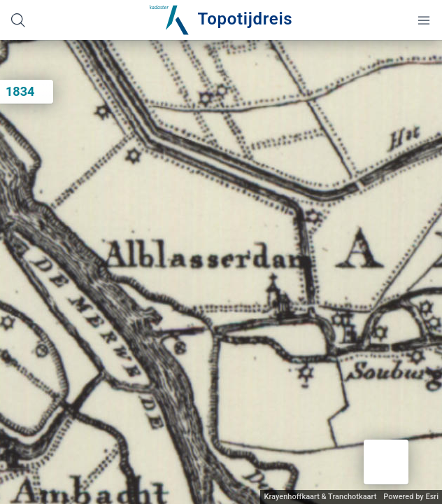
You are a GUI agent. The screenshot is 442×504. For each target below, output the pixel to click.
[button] (386, 462)
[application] (221, 272)
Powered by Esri (411, 497)
